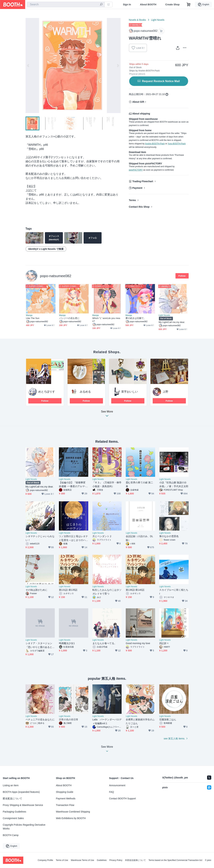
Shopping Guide (65, 792)
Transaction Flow (65, 805)
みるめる (85, 392)
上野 (165, 392)
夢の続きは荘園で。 (136, 318)
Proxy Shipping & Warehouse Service (23, 805)
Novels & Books (137, 20)
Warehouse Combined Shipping (73, 812)
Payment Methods (66, 799)
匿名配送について (12, 799)
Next (118, 66)
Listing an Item (11, 785)
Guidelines (102, 860)
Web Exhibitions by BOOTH (71, 818)
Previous (28, 66)
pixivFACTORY (136, 170)
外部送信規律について (135, 860)
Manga (29, 315)
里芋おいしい (130, 392)
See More (107, 415)
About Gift (138, 102)
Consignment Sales (13, 818)
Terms (132, 200)
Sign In (127, 4)
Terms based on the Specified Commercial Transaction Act (175, 860)
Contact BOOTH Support (123, 799)
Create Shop (172, 4)
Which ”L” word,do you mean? (106, 320)
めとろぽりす (47, 392)
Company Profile (45, 860)
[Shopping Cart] (189, 4)
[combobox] (66, 4)
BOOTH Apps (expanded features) (21, 792)
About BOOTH (148, 4)
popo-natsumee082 (56, 276)
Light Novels (158, 20)
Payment (137, 188)
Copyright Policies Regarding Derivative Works (24, 827)
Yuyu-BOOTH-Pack (177, 144)
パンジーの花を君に (69, 318)
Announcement (117, 785)
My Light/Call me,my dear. (172, 322)
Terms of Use (62, 860)
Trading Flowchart (143, 181)
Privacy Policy (116, 860)
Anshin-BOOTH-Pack (155, 144)
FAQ (112, 792)
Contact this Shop (139, 207)
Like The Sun (33, 318)
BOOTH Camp (11, 835)
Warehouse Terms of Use (82, 860)
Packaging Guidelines (14, 812)
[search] (101, 5)
